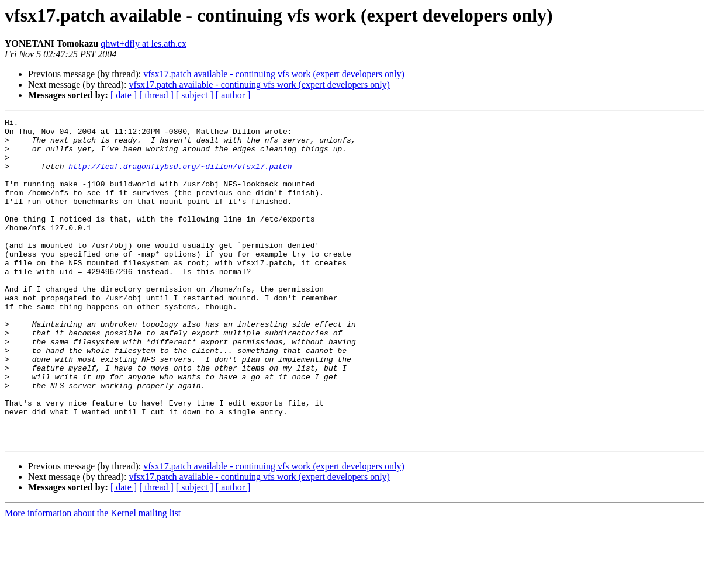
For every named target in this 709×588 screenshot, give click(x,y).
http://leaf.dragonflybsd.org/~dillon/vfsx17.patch (180, 177)
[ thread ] (156, 95)
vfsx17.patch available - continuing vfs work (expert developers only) (274, 74)
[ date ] (124, 95)
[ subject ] (195, 95)
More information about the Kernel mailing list (93, 578)
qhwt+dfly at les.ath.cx (143, 44)
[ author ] (233, 95)
